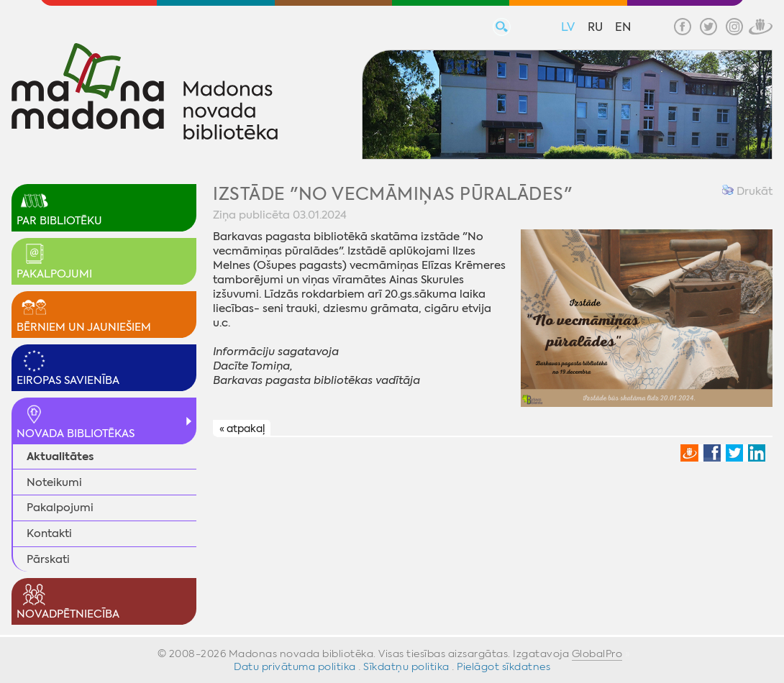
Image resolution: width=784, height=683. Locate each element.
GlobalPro (597, 654)
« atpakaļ (242, 428)
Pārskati (48, 559)
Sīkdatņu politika (406, 666)
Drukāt (747, 191)
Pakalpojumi (60, 508)
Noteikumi (54, 482)
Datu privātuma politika (295, 666)
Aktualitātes (60, 456)
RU (595, 27)
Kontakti (49, 533)
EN (623, 27)
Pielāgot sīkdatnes (503, 666)
